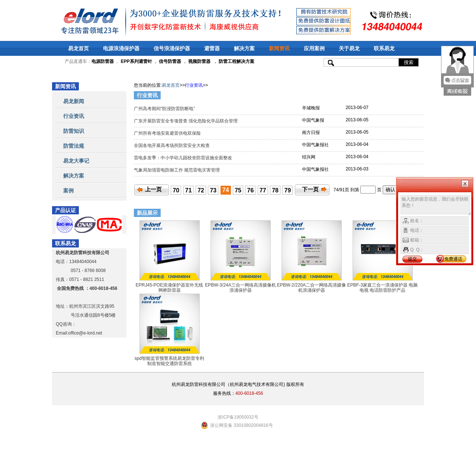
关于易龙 (349, 48)
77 (263, 190)
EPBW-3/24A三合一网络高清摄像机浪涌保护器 (240, 288)
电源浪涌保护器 (121, 48)
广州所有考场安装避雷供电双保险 (169, 133)
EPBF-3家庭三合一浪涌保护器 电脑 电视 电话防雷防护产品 (382, 288)
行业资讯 (74, 116)
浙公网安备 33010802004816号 (242, 425)
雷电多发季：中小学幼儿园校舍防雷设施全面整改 (184, 158)
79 (288, 190)
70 (176, 190)
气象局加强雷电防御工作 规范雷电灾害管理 (178, 170)
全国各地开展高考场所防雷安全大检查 (172, 146)
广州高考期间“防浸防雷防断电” (165, 109)
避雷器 (212, 48)
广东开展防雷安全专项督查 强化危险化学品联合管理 (186, 121)
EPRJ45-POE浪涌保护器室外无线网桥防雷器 (169, 288)
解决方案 (244, 48)
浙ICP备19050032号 (238, 417)
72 (201, 190)
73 (213, 190)
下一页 (310, 189)
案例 (68, 191)
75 (238, 190)
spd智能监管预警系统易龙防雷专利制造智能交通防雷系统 (169, 361)
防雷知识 (74, 131)
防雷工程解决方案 (236, 61)
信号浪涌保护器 (172, 48)
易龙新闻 (74, 101)
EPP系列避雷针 (136, 61)
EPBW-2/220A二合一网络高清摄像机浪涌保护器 (311, 288)
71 (189, 190)
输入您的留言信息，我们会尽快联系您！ (436, 205)
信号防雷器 (170, 61)
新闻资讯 (279, 48)
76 (251, 190)
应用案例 (314, 48)
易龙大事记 (76, 161)
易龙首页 (78, 48)
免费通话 (453, 259)
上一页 (153, 189)
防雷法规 (74, 146)
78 (275, 190)
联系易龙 (384, 48)
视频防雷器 (199, 61)
